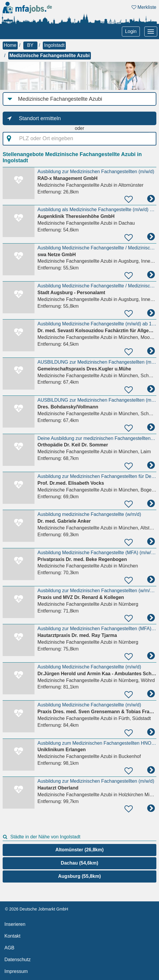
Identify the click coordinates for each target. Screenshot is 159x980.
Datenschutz (18, 960)
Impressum (16, 971)
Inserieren (15, 924)
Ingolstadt (54, 45)
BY (30, 45)
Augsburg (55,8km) (79, 876)
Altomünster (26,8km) (80, 850)
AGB (9, 948)
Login (131, 31)
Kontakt (12, 936)
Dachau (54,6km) (79, 863)
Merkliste (144, 7)
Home (10, 45)
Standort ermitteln (40, 118)
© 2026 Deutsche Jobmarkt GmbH (37, 909)
